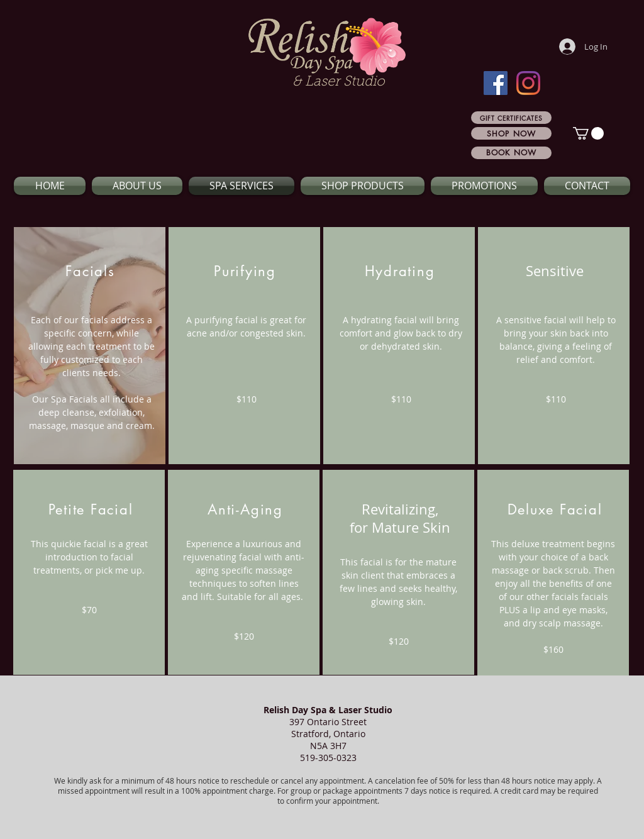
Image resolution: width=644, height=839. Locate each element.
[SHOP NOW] (511, 133)
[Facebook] (496, 83)
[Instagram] (528, 83)
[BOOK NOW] (511, 153)
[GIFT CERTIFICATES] (511, 118)
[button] (588, 133)
